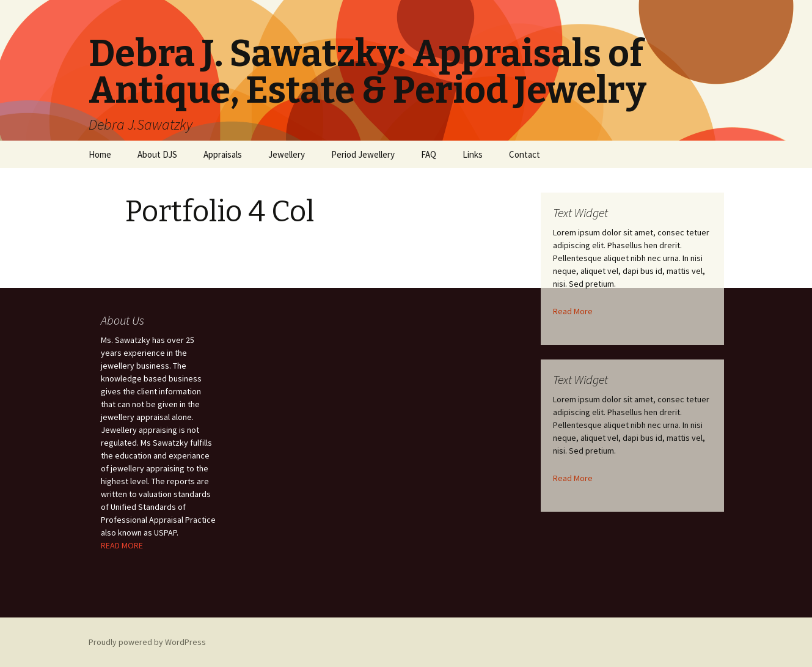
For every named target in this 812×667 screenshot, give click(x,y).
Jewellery (287, 154)
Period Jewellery (363, 154)
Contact (525, 154)
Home (100, 154)
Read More (573, 311)
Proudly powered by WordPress (147, 642)
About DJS (157, 154)
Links (473, 154)
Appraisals (223, 154)
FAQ (429, 154)
